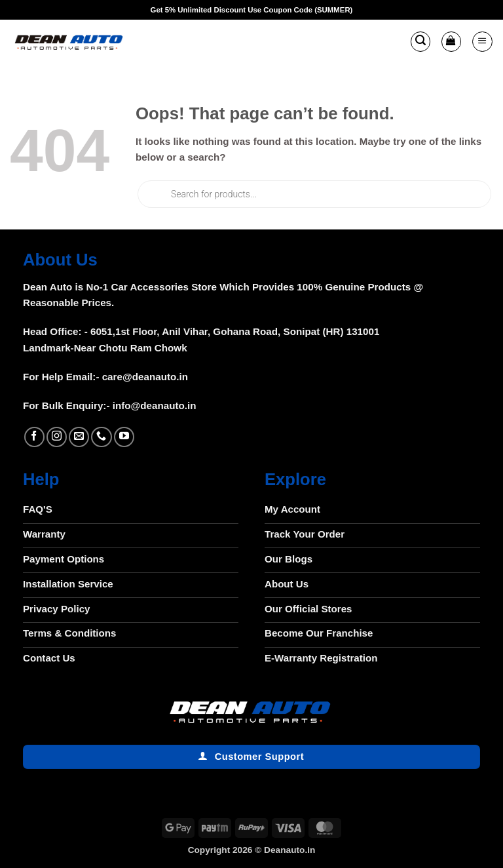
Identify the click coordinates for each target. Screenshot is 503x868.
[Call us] (101, 437)
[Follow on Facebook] (34, 437)
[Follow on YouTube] (124, 437)
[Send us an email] (79, 437)
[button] (420, 41)
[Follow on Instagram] (57, 437)
